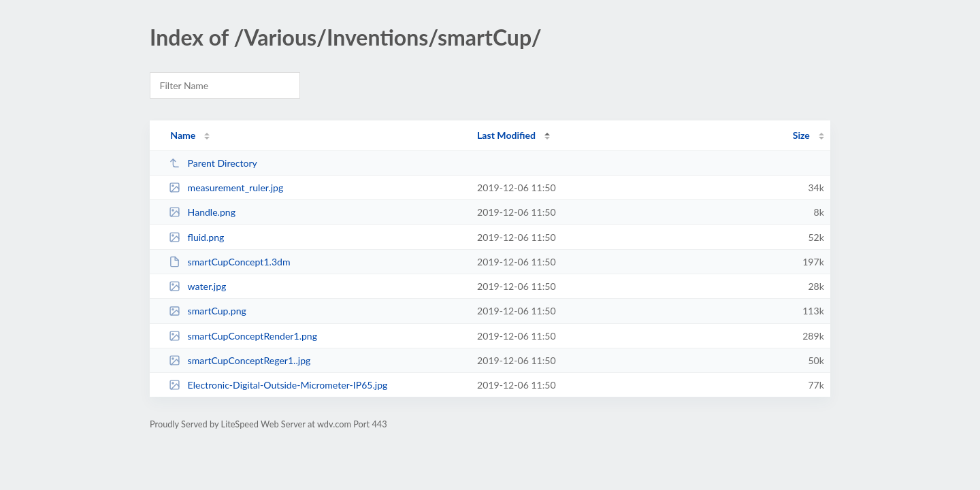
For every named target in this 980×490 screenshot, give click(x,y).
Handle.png (202, 212)
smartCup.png (208, 311)
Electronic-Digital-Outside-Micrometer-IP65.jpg (278, 385)
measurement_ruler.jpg (226, 187)
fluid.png (196, 237)
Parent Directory (213, 163)
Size (801, 135)
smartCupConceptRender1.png (243, 336)
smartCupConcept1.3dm (229, 262)
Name (183, 135)
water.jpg (197, 286)
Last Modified (506, 135)
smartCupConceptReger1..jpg (240, 360)
